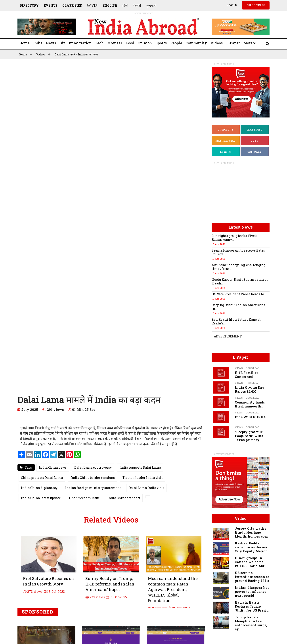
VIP (92, 5)
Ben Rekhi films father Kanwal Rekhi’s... (236, 321)
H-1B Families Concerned (247, 375)
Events (51, 5)
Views (239, 368)
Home (24, 43)
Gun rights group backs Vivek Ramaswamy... (234, 238)
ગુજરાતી (151, 5)
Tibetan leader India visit (143, 478)
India (38, 43)
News (51, 43)
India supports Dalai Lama (140, 467)
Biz (62, 43)
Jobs (254, 141)
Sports (161, 43)
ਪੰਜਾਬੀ (137, 5)
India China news (53, 467)
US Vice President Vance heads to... (239, 294)
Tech (99, 43)
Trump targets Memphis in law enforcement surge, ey (251, 623)
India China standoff (124, 498)
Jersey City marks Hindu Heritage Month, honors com (251, 532)
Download (253, 368)
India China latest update (41, 498)
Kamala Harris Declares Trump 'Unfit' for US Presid (252, 606)
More (250, 43)
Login (232, 5)
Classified (72, 5)
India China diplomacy (39, 488)
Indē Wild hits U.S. (251, 417)
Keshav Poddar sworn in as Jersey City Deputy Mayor (251, 547)
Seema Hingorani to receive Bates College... (238, 252)
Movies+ (115, 43)
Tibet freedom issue (84, 498)
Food (130, 43)
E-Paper (233, 43)
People (176, 43)
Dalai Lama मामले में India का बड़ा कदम (76, 54)
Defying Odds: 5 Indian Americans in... (238, 307)
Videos (217, 43)
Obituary (255, 152)
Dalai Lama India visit (146, 488)
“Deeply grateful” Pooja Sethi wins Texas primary (249, 436)
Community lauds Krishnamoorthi (250, 404)
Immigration (80, 43)
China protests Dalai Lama (42, 478)
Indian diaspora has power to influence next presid (252, 592)
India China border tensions (93, 478)
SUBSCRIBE (256, 5)
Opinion (145, 43)
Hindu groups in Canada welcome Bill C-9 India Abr (250, 562)
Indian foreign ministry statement (93, 488)
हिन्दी (125, 5)
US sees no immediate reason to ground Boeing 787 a (252, 577)
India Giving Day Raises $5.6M (250, 389)
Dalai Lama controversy (93, 467)
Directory (29, 5)
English (110, 5)
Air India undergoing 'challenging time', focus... (238, 267)
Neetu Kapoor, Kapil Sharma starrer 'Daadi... (240, 281)
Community (196, 43)
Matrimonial (226, 141)
